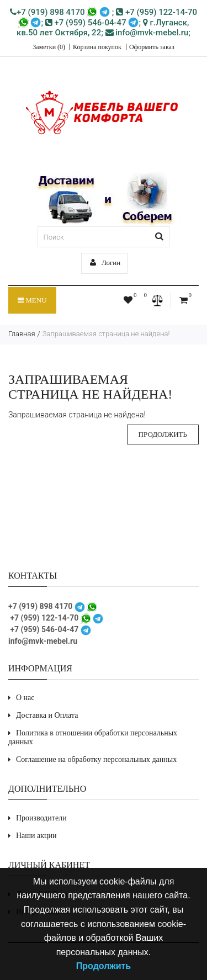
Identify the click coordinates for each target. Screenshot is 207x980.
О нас (25, 698)
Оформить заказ (152, 47)
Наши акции (36, 836)
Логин (105, 263)
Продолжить (163, 434)
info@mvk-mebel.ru (147, 33)
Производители (41, 818)
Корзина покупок (97, 47)
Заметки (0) (49, 47)
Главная (22, 334)
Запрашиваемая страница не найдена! (106, 334)
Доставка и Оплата (47, 715)
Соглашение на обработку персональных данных (96, 759)
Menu (32, 300)
